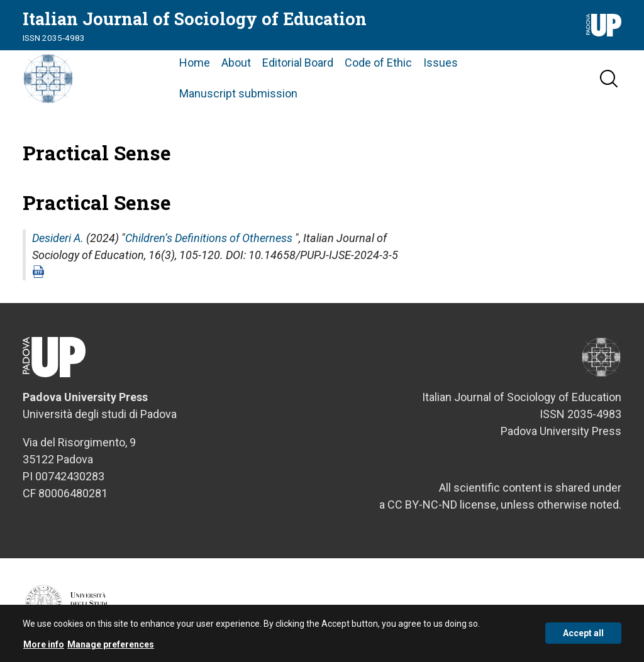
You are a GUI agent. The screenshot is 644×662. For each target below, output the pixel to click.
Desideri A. (58, 238)
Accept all (583, 637)
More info (44, 648)
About (236, 63)
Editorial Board (298, 63)
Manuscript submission (238, 93)
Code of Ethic (378, 63)
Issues (441, 63)
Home (195, 63)
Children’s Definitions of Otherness (209, 238)
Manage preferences (111, 648)
